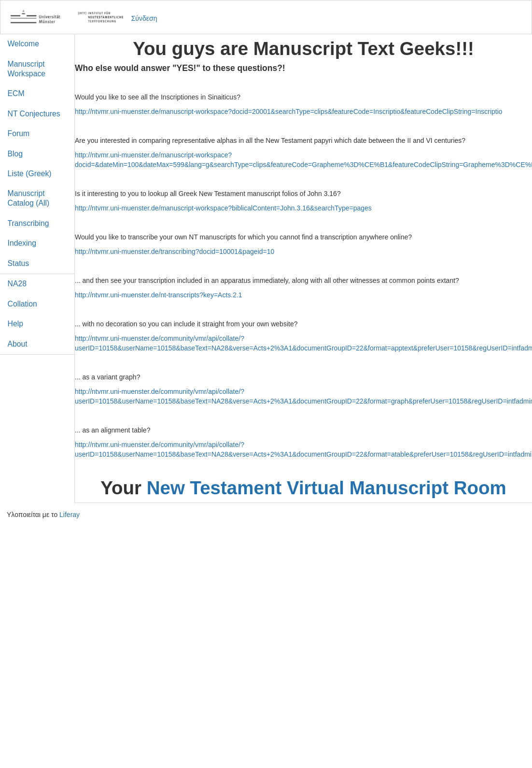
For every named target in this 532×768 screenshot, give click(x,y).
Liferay (70, 515)
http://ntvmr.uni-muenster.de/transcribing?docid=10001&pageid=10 (175, 251)
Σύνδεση (144, 18)
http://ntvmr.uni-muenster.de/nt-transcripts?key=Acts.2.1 (159, 295)
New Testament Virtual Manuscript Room (327, 488)
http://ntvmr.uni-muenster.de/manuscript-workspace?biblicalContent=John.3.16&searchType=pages (223, 208)
